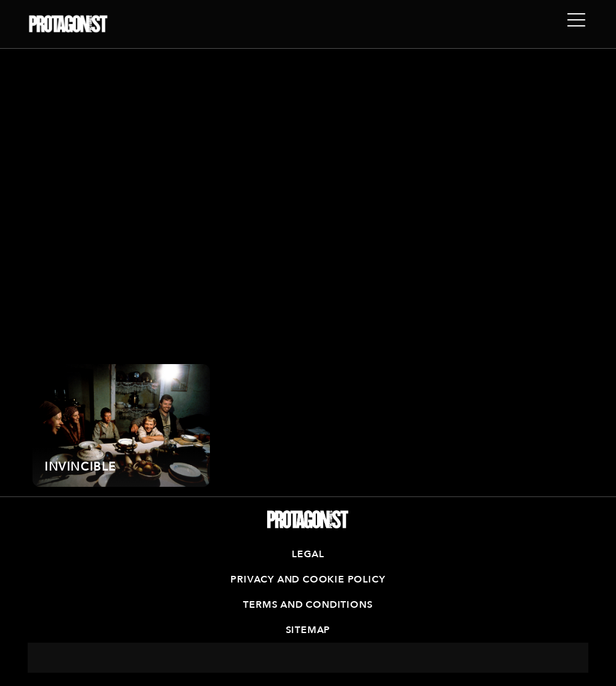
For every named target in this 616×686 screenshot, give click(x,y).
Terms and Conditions (308, 605)
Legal (308, 554)
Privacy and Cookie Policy (308, 579)
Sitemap (308, 630)
